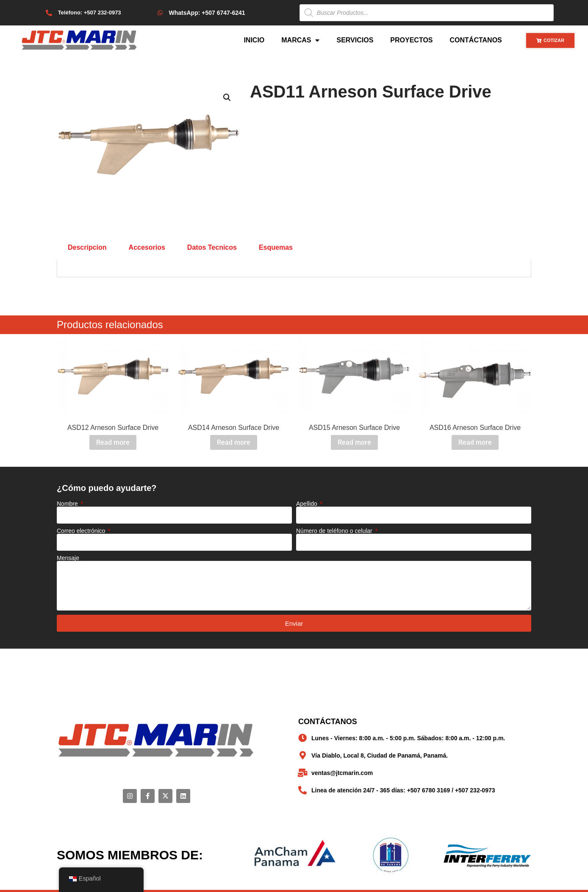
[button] (227, 98)
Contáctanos (476, 40)
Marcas (300, 40)
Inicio (254, 40)
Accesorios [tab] (147, 247)
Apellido (308, 504)
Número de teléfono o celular (335, 531)
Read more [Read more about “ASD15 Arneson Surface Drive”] (354, 442)
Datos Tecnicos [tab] (212, 247)
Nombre (68, 504)
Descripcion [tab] (87, 247)
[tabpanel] (294, 269)
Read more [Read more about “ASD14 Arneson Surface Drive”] (234, 442)
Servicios (355, 40)
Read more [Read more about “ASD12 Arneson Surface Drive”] (113, 442)
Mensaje (68, 558)
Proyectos (411, 40)
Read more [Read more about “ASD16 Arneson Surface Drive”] (475, 442)
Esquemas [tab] (276, 247)
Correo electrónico (82, 531)
